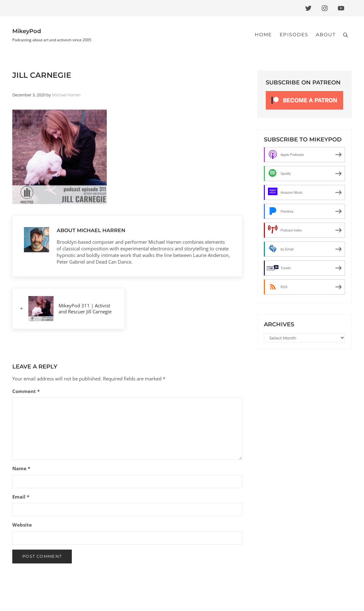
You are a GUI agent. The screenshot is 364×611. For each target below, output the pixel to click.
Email (21, 497)
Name (21, 468)
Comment (26, 391)
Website (22, 525)
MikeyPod (27, 31)
